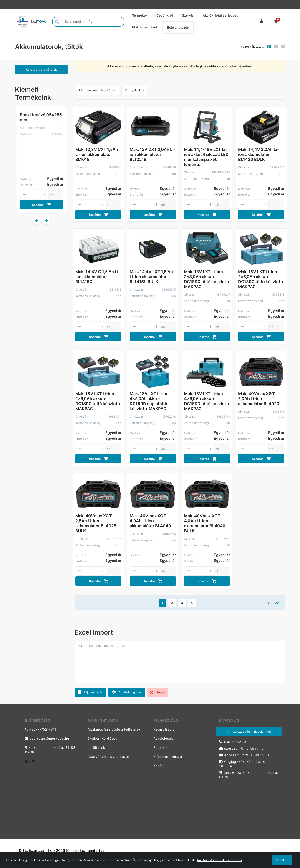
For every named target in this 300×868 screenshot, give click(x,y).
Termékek (140, 15)
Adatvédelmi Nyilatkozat (108, 757)
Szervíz (188, 15)
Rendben (282, 860)
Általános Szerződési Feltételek (114, 729)
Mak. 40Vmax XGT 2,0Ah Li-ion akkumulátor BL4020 (259, 399)
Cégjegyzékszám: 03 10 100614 (242, 764)
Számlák (161, 747)
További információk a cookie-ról (219, 860)
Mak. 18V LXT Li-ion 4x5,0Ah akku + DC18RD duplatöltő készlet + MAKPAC (149, 401)
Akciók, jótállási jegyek (220, 15)
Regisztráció (164, 729)
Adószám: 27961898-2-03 (244, 755)
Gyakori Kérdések (102, 738)
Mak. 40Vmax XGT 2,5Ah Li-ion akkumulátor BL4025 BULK (96, 523)
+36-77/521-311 (31, 5)
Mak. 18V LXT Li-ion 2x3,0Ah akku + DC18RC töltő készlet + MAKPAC (207, 279)
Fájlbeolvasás (90, 692)
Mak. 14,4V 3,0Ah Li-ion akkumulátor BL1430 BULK (258, 154)
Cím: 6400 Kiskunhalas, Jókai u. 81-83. (249, 775)
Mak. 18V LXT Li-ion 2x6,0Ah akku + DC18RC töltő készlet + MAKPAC (98, 401)
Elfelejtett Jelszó (168, 757)
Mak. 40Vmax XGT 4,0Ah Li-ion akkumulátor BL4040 (150, 521)
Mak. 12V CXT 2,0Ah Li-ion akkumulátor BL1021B (153, 154)
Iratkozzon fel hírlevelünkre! (249, 731)
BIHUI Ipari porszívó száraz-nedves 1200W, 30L (39, 120)
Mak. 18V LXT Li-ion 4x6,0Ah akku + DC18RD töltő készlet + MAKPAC (207, 401)
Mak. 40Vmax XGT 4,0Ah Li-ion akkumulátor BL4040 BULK (205, 523)
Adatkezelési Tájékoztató (231, 5)
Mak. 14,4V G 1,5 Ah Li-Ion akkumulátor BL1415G (98, 277)
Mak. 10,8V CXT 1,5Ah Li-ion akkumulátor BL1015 (97, 154)
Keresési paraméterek (41, 69)
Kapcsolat (279, 5)
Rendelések (163, 738)
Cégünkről (165, 15)
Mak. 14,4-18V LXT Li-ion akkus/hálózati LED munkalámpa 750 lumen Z (206, 157)
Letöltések (96, 747)
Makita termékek (145, 27)
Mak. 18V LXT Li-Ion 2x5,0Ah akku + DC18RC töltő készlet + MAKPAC (261, 279)
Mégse (158, 692)
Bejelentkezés (178, 27)
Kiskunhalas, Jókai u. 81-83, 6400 (51, 750)
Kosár (158, 766)
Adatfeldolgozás (127, 692)
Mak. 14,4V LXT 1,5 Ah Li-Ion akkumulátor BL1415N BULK (151, 277)
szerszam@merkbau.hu (69, 5)
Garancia (263, 5)
